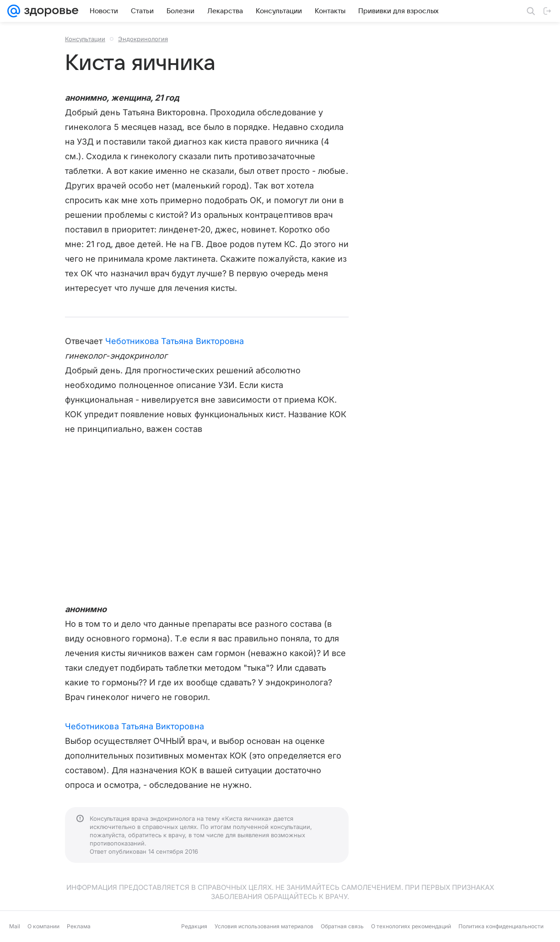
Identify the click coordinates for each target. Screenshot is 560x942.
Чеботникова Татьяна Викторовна (175, 341)
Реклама (79, 926)
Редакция (194, 926)
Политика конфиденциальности (501, 926)
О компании (43, 926)
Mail (15, 926)
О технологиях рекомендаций (411, 926)
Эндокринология (143, 39)
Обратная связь (342, 926)
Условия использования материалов (264, 926)
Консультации (85, 39)
